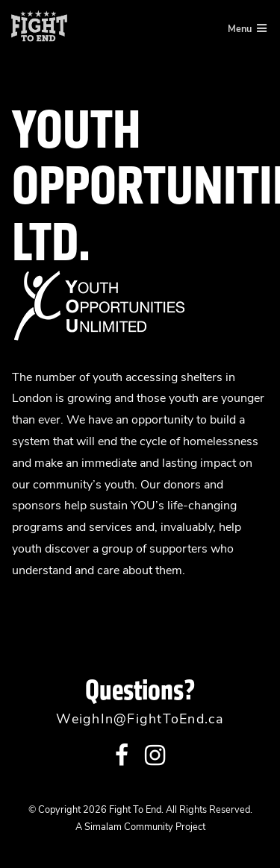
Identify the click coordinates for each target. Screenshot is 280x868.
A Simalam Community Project (140, 827)
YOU (143, 506)
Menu (247, 28)
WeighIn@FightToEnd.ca (140, 720)
